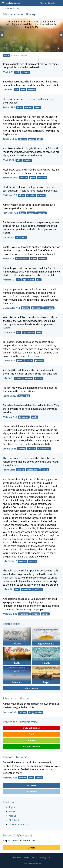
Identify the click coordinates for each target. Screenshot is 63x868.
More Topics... (31, 688)
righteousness (22, 259)
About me (17, 858)
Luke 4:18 (8, 589)
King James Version (19, 55)
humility (26, 308)
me (10, 841)
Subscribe (52, 3)
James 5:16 (8, 259)
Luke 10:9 (8, 378)
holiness (22, 712)
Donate (31, 848)
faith (17, 72)
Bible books (15, 820)
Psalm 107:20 (10, 396)
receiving (31, 195)
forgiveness (37, 308)
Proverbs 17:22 (10, 213)
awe (39, 280)
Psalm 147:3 (9, 107)
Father (39, 778)
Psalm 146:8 (9, 470)
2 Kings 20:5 (9, 361)
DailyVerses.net (9, 8)
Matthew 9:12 (10, 417)
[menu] (60, 4)
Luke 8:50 (8, 90)
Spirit (17, 589)
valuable (23, 778)
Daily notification (31, 728)
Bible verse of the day (16, 698)
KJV (7, 55)
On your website (32, 747)
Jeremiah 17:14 (11, 178)
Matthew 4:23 (10, 614)
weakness (42, 213)
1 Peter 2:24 (9, 333)
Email (32, 734)
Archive (13, 816)
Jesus (24, 238)
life (30, 712)
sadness (29, 361)
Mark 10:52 (9, 160)
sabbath (32, 561)
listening (22, 449)
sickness (28, 107)
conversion (49, 308)
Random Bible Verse (15, 757)
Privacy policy (45, 858)
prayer (32, 139)
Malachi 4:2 (9, 280)
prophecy (39, 361)
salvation (27, 160)
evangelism (27, 589)
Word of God (24, 396)
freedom (38, 589)
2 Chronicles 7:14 (11, 308)
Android (31, 740)
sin (17, 238)
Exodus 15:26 (9, 449)
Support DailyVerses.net (17, 835)
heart (19, 107)
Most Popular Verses (19, 825)
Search (12, 812)
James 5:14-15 (10, 139)
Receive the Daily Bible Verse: (21, 722)
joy (18, 280)
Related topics (11, 624)
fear (16, 90)
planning (38, 712)
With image (32, 792)
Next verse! (31, 785)
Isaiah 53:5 (8, 237)
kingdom (39, 378)
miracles (26, 72)
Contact (34, 858)
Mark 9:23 (8, 72)
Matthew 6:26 (10, 778)
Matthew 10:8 (10, 195)
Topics (43, 3)
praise (33, 178)
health (37, 107)
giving (22, 195)
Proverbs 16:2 (10, 712)
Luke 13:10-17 (10, 561)
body (39, 333)
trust (31, 778)
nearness (28, 378)
